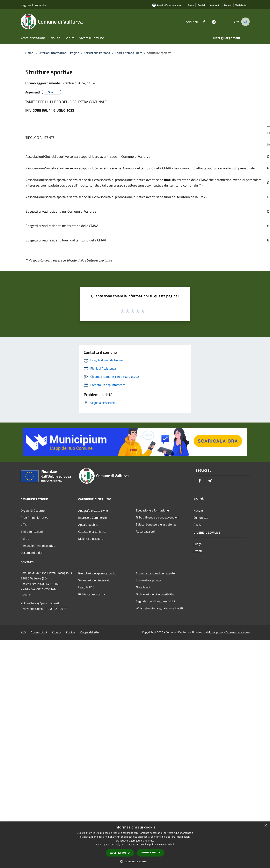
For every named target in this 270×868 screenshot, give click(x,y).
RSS (23, 632)
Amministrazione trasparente (155, 573)
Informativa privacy (149, 580)
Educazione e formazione (152, 510)
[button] (135, 861)
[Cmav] (191, 5)
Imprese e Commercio (92, 518)
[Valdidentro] (241, 5)
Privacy (57, 632)
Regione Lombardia (33, 5)
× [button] (266, 826)
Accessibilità (39, 632)
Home (29, 53)
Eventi (198, 551)
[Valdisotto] (215, 5)
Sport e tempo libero (129, 53)
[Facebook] (201, 22)
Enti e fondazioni (32, 532)
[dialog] (135, 845)
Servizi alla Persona (97, 53)
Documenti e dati (32, 553)
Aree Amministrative (34, 518)
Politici (25, 539)
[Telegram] (210, 22)
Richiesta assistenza (92, 594)
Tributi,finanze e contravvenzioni (158, 517)
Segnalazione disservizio (94, 580)
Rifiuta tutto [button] (151, 853)
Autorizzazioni (145, 531)
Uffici (24, 525)
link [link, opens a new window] (172, 845)
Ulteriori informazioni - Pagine (59, 53)
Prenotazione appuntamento (97, 573)
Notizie (198, 511)
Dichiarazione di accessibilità (155, 594)
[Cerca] (245, 22)
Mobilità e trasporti (91, 539)
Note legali (143, 587)
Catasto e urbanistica (92, 532)
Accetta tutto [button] (120, 853)
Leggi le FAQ (86, 587)
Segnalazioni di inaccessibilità (155, 601)
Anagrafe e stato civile (93, 511)
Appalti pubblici (88, 525)
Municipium (215, 632)
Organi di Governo (33, 511)
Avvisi (197, 525)
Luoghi (198, 544)
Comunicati (201, 518)
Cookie (71, 632)
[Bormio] (228, 5)
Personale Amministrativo (38, 546)
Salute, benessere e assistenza (156, 524)
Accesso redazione (237, 632)
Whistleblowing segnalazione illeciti (159, 608)
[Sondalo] (202, 5)
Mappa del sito (89, 632)
